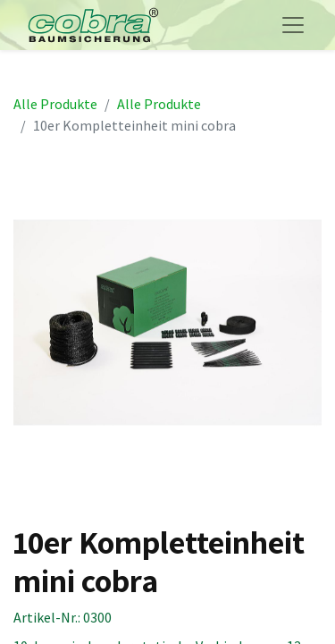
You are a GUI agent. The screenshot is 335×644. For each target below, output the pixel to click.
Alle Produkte (55, 104)
